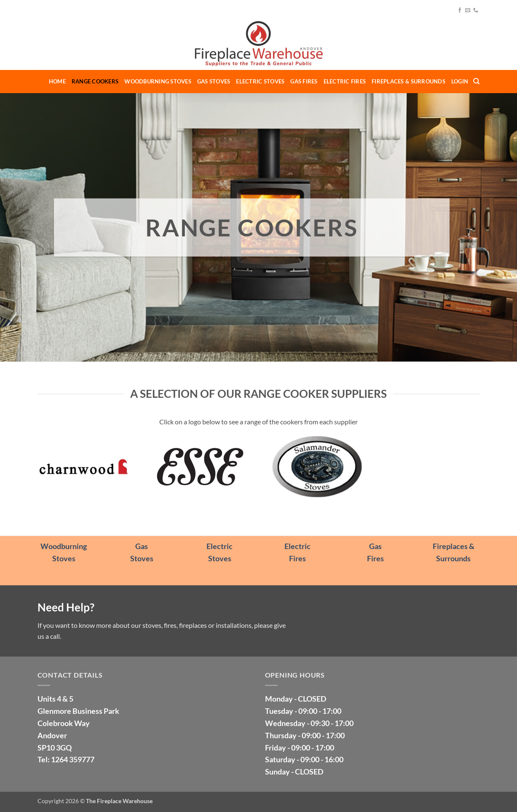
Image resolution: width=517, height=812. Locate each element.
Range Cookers (95, 81)
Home (57, 81)
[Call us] (476, 11)
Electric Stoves (260, 81)
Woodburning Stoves (158, 81)
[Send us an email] (468, 11)
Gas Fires (304, 81)
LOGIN (460, 81)
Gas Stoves (214, 81)
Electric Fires (345, 81)
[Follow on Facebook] (460, 11)
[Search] (476, 81)
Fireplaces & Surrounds (409, 81)
